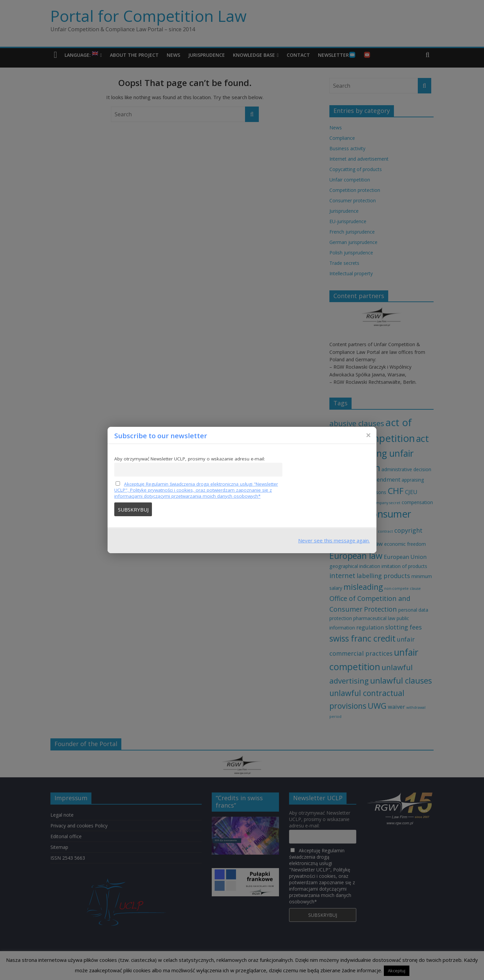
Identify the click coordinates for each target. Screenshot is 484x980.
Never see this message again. (334, 540)
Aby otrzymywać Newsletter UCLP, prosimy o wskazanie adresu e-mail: (190, 459)
